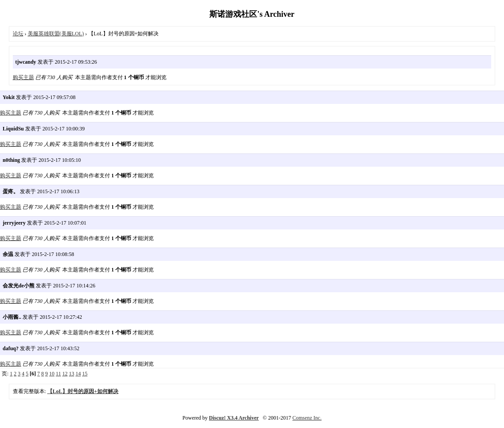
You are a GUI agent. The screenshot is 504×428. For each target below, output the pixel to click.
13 (72, 374)
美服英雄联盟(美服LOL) (56, 34)
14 (78, 374)
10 (52, 374)
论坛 (18, 34)
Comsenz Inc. (307, 418)
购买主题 (23, 77)
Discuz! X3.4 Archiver (234, 418)
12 (65, 374)
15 (85, 374)
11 (58, 374)
